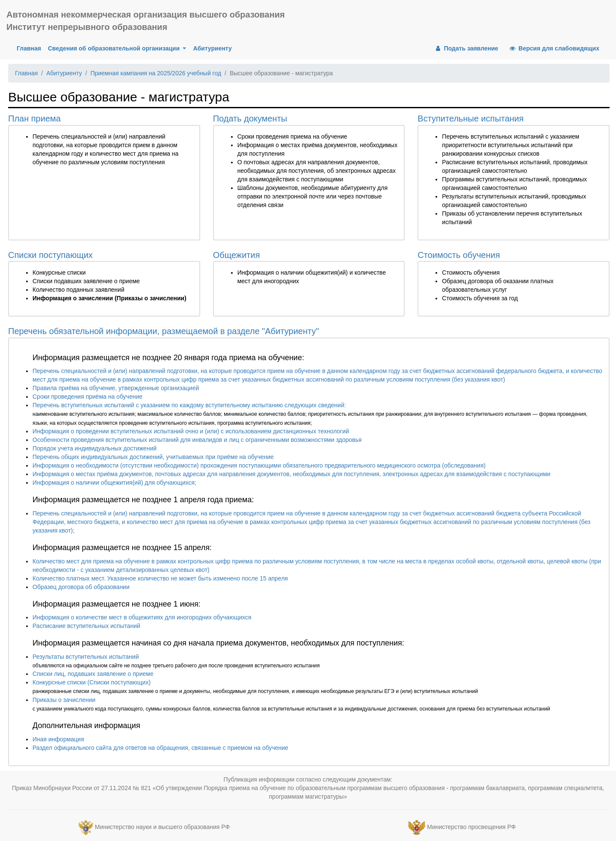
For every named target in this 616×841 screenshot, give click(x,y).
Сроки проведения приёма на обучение (87, 397)
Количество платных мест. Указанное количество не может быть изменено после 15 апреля (160, 578)
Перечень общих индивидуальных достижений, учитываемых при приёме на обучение (153, 457)
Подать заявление (466, 48)
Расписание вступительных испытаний (86, 626)
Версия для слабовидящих (554, 48)
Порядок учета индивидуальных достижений (95, 448)
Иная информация (58, 739)
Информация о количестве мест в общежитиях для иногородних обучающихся (142, 617)
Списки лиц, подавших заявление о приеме (93, 674)
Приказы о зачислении (64, 700)
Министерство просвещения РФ (471, 827)
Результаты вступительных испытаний (86, 657)
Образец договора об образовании (81, 587)
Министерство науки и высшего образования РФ (162, 827)
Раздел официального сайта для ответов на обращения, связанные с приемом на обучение (160, 748)
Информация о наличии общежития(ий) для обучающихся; (114, 483)
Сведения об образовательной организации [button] (115, 48)
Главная (31, 48)
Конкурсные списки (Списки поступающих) (92, 682)
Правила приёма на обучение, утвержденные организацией (116, 388)
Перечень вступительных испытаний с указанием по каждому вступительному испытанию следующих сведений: (189, 405)
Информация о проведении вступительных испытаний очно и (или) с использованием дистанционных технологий (191, 431)
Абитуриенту (212, 48)
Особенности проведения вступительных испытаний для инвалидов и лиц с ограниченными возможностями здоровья (197, 440)
